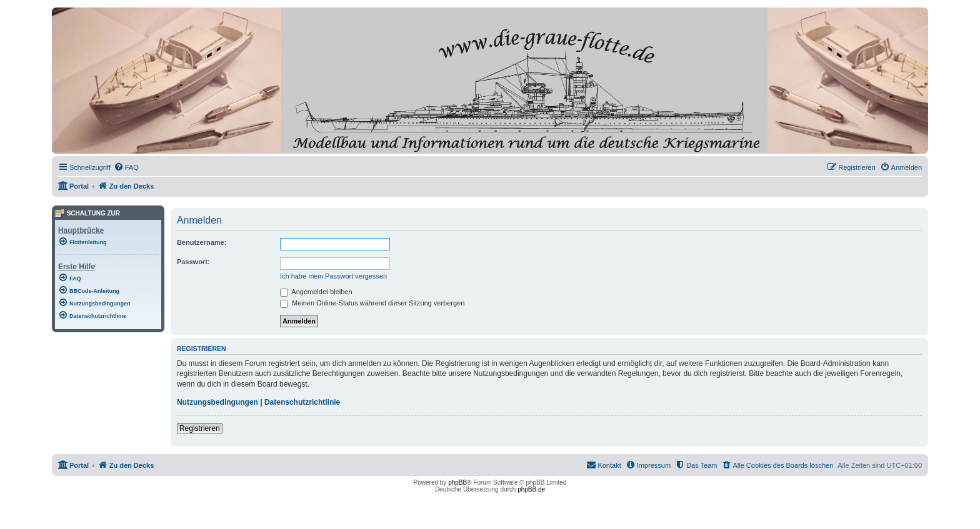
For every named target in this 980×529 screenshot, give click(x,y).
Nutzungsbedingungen (217, 402)
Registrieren (200, 428)
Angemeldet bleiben (316, 292)
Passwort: (193, 262)
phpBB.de (531, 489)
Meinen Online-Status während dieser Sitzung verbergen (372, 303)
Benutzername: (202, 242)
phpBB (457, 482)
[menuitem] (126, 167)
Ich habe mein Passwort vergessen (333, 276)
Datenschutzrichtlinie (302, 402)
